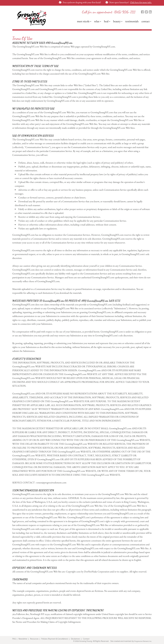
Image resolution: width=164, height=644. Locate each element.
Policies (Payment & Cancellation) (55, 639)
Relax (98, 21)
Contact (146, 21)
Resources (34, 639)
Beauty (118, 21)
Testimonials (132, 21)
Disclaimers (76, 639)
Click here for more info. (141, 2)
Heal (107, 21)
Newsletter (23, 639)
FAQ (14, 639)
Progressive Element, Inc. (143, 641)
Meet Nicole (84, 21)
